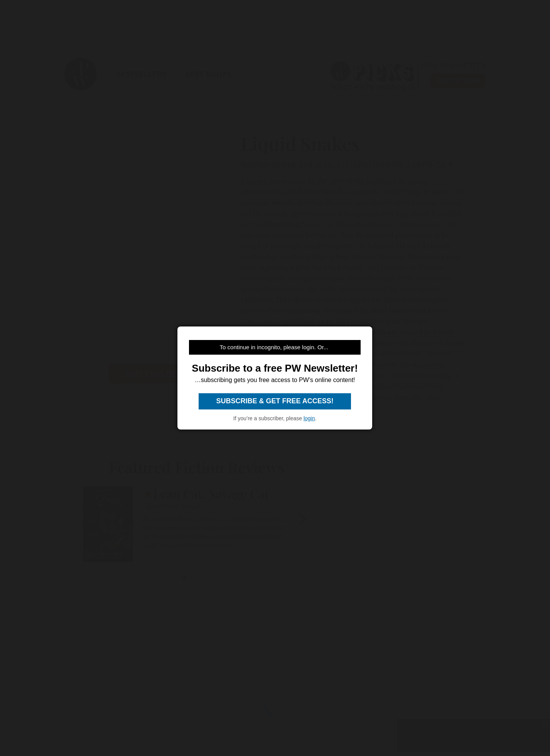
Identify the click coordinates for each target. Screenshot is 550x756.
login (309, 418)
